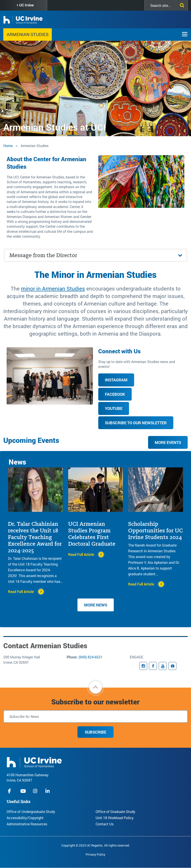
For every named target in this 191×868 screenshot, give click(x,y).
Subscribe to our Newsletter (136, 423)
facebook (11, 791)
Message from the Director (43, 255)
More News (96, 605)
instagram (36, 791)
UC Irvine (26, 5)
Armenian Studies (28, 34)
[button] (96, 687)
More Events (168, 442)
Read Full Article (21, 592)
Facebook (115, 394)
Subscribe (95, 732)
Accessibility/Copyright (25, 818)
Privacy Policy (95, 854)
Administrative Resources (27, 824)
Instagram (116, 380)
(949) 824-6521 (91, 657)
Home (8, 146)
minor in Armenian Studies (53, 289)
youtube (23, 791)
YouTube (114, 408)
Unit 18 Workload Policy (115, 818)
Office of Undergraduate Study (31, 812)
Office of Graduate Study (115, 812)
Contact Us (105, 824)
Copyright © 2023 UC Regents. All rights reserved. (96, 845)
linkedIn (48, 791)
